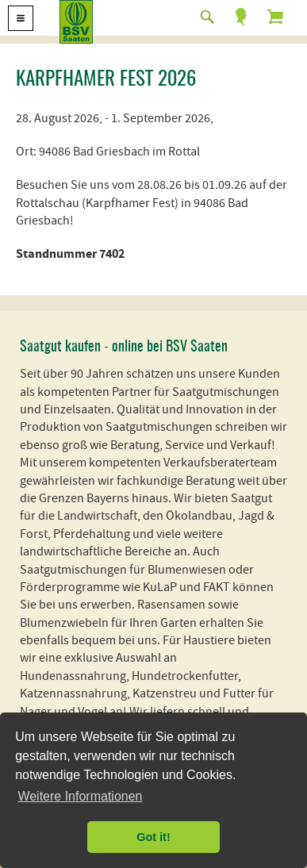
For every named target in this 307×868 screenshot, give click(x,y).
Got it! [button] (153, 837)
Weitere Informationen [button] (80, 796)
